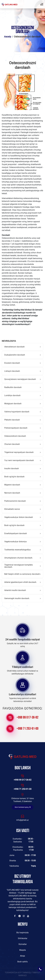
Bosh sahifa (22, 962)
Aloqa (22, 956)
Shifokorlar (23, 938)
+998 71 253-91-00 (27, 729)
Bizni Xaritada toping (23, 807)
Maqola (23, 950)
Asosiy (8, 37)
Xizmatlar (23, 944)
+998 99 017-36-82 (27, 718)
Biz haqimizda (22, 933)
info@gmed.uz (22, 820)
